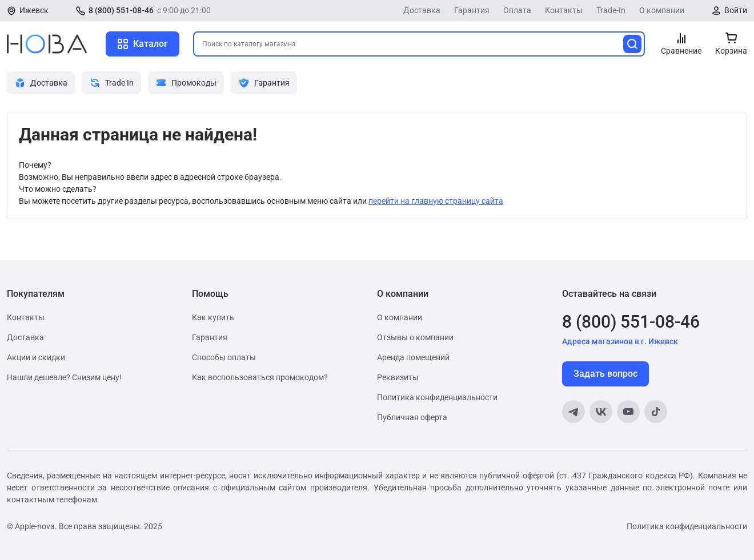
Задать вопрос (605, 374)
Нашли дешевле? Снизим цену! (64, 377)
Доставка (422, 10)
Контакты (564, 10)
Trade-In (611, 10)
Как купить (213, 317)
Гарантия (472, 10)
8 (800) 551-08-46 (121, 10)
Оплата (517, 10)
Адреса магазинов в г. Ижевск (620, 341)
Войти (736, 10)
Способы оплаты (224, 357)
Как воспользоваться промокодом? (260, 377)
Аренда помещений (413, 357)
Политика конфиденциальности (437, 397)
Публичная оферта (412, 417)
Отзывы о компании (415, 337)
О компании (662, 10)
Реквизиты (398, 377)
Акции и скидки (36, 357)
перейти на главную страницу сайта (436, 201)
